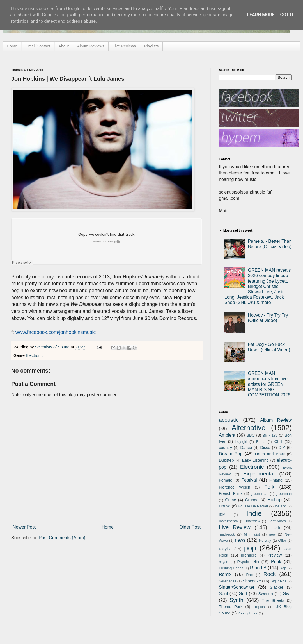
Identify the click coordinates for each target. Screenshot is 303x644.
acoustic (229, 420)
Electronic (35, 355)
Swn (287, 594)
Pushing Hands (231, 568)
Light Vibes (277, 521)
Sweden (266, 594)
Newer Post (24, 527)
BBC (251, 435)
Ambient (227, 435)
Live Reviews (124, 46)
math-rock (227, 534)
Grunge (252, 500)
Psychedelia (248, 562)
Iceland (280, 506)
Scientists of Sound (53, 347)
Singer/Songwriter (237, 587)
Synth (236, 600)
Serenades (228, 581)
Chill (278, 441)
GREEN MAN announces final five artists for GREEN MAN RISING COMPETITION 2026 (269, 384)
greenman (284, 494)
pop (250, 548)
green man (260, 494)
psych (223, 562)
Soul (223, 594)
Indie (254, 513)
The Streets (273, 600)
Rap (283, 568)
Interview (253, 521)
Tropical (259, 607)
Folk (269, 487)
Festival (249, 480)
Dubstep (226, 460)
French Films (231, 493)
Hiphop (275, 500)
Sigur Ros (278, 581)
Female (226, 480)
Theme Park (231, 607)
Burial (261, 442)
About (64, 46)
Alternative (248, 428)
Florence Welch (235, 487)
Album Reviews (91, 46)
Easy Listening (255, 460)
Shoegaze (252, 581)
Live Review (235, 527)
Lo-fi (276, 528)
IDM (222, 515)
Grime (230, 500)
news (240, 540)
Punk (276, 562)
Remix (225, 574)
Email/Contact (38, 46)
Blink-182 (270, 435)
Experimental (259, 474)
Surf (243, 594)
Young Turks (248, 613)
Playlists (151, 46)
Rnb (250, 575)
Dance (246, 448)
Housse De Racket (253, 506)
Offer (282, 540)
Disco (265, 448)
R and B (258, 568)
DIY (282, 448)
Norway (265, 540)
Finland (276, 480)
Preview (275, 555)
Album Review (276, 420)
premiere (249, 555)
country (225, 448)
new (272, 534)
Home (12, 46)
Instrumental (229, 521)
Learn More (261, 15)
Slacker (277, 587)
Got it (287, 15)
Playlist (225, 549)
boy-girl (241, 442)
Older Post (190, 527)
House (225, 506)
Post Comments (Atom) (62, 538)
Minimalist (252, 534)
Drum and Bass (270, 454)
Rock (270, 574)
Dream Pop (231, 454)
